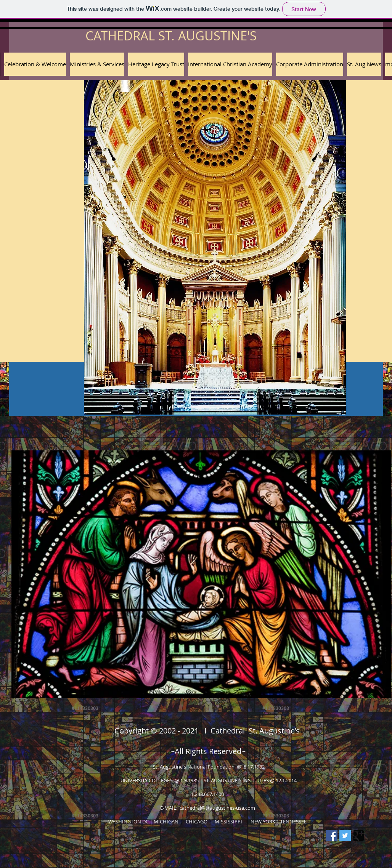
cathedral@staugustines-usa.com (217, 808)
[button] (156, 64)
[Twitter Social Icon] (345, 836)
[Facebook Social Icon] (332, 836)
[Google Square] (358, 836)
